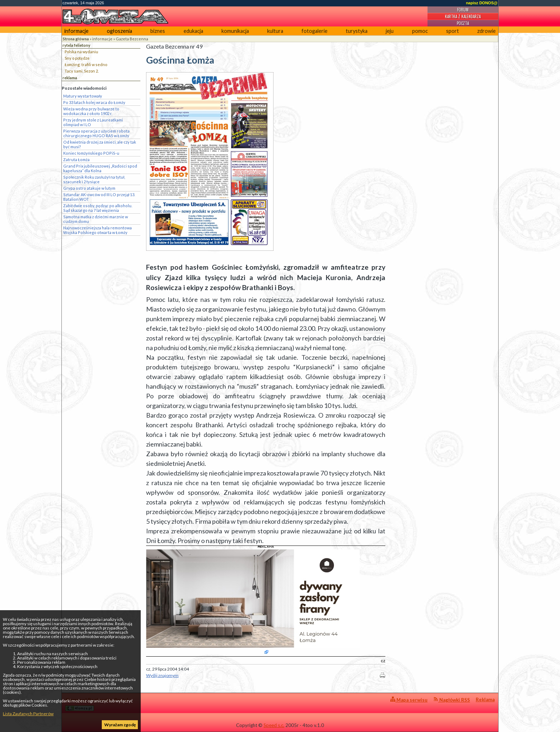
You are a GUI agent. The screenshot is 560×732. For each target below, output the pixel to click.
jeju (390, 31)
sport (452, 31)
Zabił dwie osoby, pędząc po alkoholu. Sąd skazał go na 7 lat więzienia (98, 208)
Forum (463, 10)
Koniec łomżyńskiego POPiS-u (91, 153)
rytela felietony (76, 45)
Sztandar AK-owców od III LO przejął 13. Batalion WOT (99, 197)
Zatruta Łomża (76, 160)
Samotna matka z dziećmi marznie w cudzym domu (96, 219)
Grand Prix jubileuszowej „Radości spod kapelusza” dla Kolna (100, 168)
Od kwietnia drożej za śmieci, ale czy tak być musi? (100, 144)
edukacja (193, 31)
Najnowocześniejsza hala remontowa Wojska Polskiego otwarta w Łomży (97, 230)
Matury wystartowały (83, 96)
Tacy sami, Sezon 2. (82, 71)
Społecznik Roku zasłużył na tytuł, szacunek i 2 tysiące (94, 179)
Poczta (463, 23)
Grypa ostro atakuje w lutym (89, 188)
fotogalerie (314, 31)
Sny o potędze (77, 58)
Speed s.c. (274, 725)
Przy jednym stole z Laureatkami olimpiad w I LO (93, 122)
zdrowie (486, 31)
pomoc (420, 31)
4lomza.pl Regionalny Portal (97, 704)
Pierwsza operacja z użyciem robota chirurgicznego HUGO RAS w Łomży (96, 133)
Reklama (485, 699)
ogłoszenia (119, 31)
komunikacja (235, 31)
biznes (158, 31)
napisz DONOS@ (482, 3)
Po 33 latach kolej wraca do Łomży (94, 102)
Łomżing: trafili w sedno (86, 64)
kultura (275, 31)
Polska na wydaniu (81, 52)
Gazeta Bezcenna (132, 39)
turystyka (357, 31)
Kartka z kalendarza (463, 16)
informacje (76, 31)
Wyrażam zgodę (120, 725)
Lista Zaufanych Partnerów (28, 714)
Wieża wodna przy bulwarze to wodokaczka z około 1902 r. (91, 111)
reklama (70, 78)
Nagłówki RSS (452, 700)
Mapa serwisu (409, 700)
